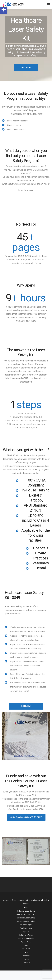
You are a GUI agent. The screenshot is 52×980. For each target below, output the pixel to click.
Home (26, 908)
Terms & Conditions (26, 938)
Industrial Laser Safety (26, 911)
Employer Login (26, 928)
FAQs (26, 952)
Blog (26, 945)
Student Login (26, 925)
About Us (26, 949)
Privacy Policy (26, 942)
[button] (4, 10)
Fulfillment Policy (26, 935)
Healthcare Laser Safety (26, 914)
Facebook (26, 956)
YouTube (26, 963)
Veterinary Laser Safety (26, 921)
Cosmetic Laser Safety (26, 918)
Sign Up (26, 932)
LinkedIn (26, 959)
